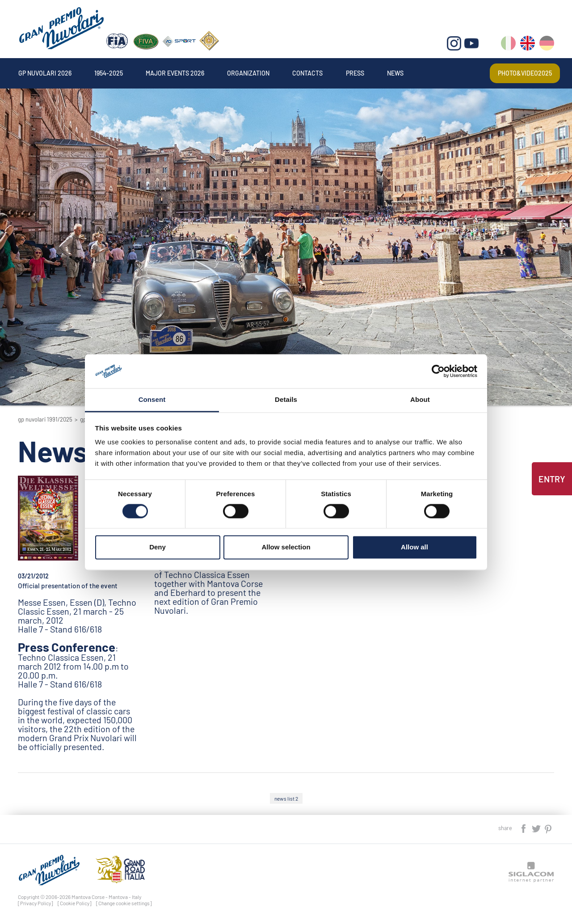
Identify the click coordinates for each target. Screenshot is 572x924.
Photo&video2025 (525, 73)
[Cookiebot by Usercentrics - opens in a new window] (438, 371)
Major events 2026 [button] (175, 73)
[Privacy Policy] (36, 903)
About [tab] (420, 400)
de (547, 45)
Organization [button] (248, 73)
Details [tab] (286, 400)
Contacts (307, 73)
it (508, 45)
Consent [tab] (152, 400)
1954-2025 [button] (109, 73)
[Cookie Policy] (75, 903)
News (395, 73)
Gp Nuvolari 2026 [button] (45, 73)
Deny (158, 547)
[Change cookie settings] (124, 903)
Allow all (414, 547)
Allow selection (286, 547)
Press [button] (355, 73)
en (528, 45)
